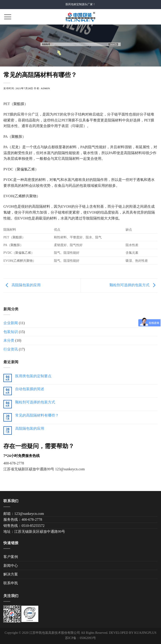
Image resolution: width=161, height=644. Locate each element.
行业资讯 (11, 349)
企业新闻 (11, 323)
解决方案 (11, 574)
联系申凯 (11, 583)
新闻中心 (11, 566)
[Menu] (8, 17)
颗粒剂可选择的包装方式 (134, 285)
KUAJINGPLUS (145, 633)
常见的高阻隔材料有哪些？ (37, 415)
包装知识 (11, 332)
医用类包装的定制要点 (33, 376)
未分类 (9, 340)
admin (45, 88)
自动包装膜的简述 (30, 389)
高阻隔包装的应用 (22, 285)
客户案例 (11, 557)
